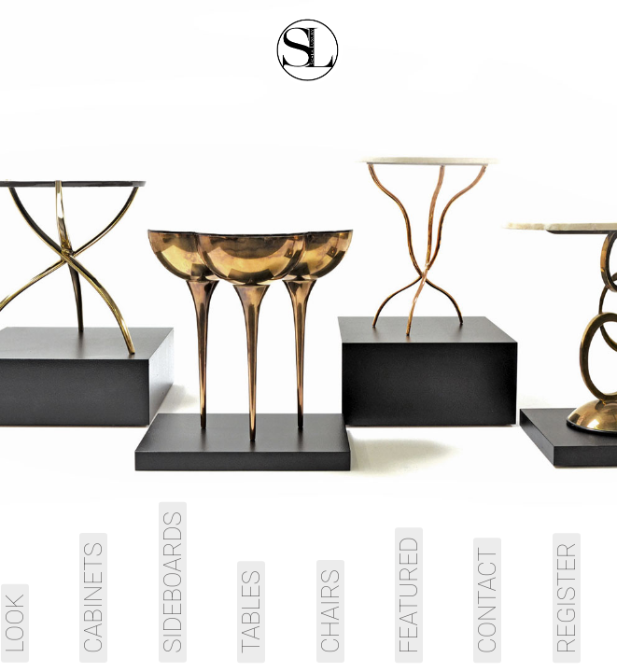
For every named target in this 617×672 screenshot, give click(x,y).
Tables (251, 612)
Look (15, 623)
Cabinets (93, 598)
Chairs (330, 611)
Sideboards (173, 582)
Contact (487, 600)
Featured (409, 595)
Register (567, 598)
